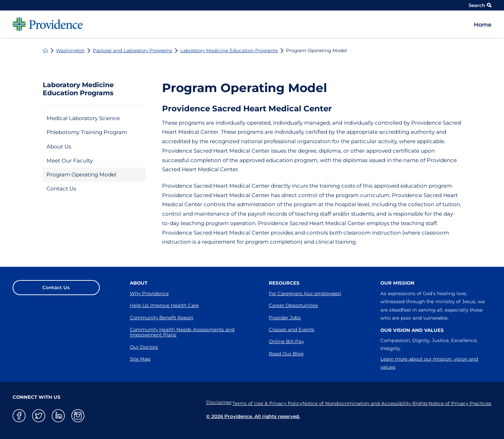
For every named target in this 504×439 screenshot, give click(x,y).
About (139, 283)
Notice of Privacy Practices (460, 402)
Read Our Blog (286, 354)
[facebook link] (19, 416)
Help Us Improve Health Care (164, 305)
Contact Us (61, 189)
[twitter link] (39, 416)
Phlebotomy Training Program (87, 132)
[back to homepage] (45, 51)
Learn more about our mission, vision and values (429, 363)
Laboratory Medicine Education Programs (229, 51)
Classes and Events (292, 329)
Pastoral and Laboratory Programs (132, 51)
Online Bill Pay (286, 341)
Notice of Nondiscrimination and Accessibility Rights (360, 402)
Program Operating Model (81, 175)
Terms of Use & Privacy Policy (258, 402)
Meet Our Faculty (70, 161)
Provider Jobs (285, 318)
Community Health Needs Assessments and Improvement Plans (182, 332)
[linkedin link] (58, 416)
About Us (59, 147)
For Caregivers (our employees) (305, 293)
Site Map (140, 359)
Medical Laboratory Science (83, 118)
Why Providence (149, 293)
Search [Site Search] (480, 5)
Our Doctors (144, 347)
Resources (284, 283)
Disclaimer (205, 402)
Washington (70, 51)
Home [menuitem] (483, 25)
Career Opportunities (293, 305)
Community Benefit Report (162, 318)
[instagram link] (78, 416)
